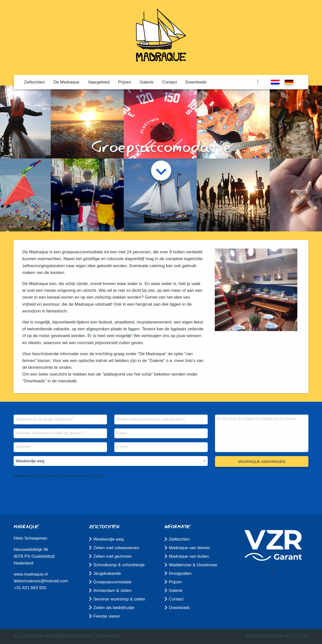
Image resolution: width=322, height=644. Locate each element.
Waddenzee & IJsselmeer (193, 565)
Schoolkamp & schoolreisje (119, 565)
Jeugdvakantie (107, 573)
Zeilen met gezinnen (112, 556)
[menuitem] (34, 82)
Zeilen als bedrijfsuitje (114, 608)
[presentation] (52, 489)
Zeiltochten (34, 82)
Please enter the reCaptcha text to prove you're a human (58, 476)
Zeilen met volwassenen (116, 548)
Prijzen (125, 82)
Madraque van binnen (189, 548)
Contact (170, 82)
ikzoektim (297, 636)
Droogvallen (180, 573)
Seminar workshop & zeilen (119, 599)
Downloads (196, 82)
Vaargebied (99, 82)
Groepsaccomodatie (112, 582)
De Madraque (66, 82)
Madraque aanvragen (262, 461)
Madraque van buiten (189, 556)
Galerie (147, 82)
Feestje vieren (107, 616)
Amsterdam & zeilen (112, 591)
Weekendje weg (108, 539)
